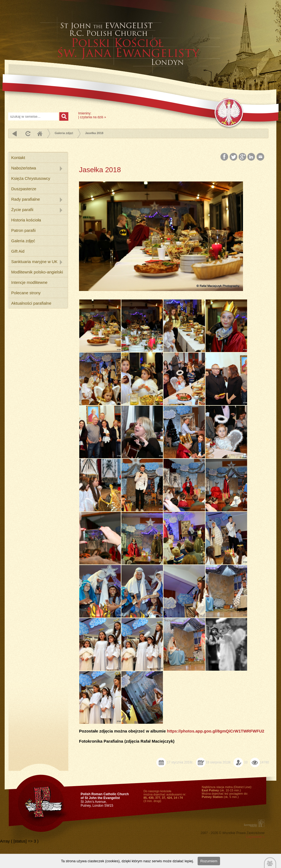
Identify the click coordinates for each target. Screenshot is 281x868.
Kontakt (18, 158)
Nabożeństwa (24, 168)
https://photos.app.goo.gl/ (192, 731)
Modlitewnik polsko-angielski (37, 272)
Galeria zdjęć (64, 133)
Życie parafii (22, 210)
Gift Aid (18, 251)
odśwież (27, 133)
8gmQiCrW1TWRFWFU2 (241, 731)
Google (243, 157)
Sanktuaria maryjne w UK (34, 262)
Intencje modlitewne (29, 282)
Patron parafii (23, 230)
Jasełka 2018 (94, 133)
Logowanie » (255, 837)
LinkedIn (252, 157)
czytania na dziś (92, 117)
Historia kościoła (26, 220)
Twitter (234, 157)
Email (261, 157)
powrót (15, 133)
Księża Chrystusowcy (31, 178)
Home (40, 133)
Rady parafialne (26, 199)
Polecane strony (26, 293)
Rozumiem (209, 861)
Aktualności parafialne (31, 303)
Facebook (225, 157)
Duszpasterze (24, 189)
